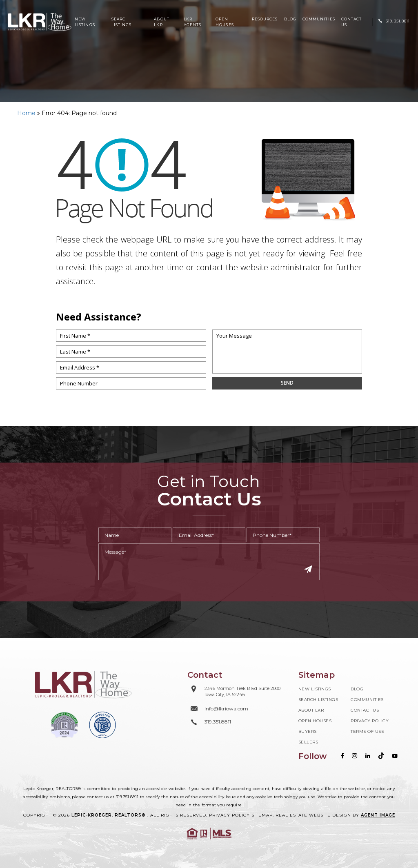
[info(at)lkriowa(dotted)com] (234, 709)
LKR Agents (192, 22)
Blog (290, 19)
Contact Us (352, 22)
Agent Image (378, 815)
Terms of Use (367, 731)
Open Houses (225, 22)
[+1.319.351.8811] (394, 21)
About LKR (161, 22)
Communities (319, 19)
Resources (265, 19)
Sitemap (262, 815)
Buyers (308, 731)
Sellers (308, 742)
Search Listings (122, 22)
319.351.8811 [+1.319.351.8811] (127, 797)
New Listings (85, 22)
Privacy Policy (370, 721)
